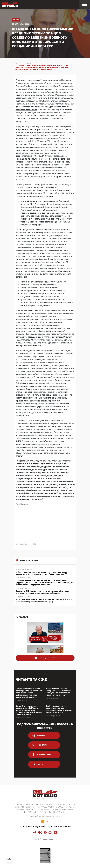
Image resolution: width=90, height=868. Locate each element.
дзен (38, 764)
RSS (47, 822)
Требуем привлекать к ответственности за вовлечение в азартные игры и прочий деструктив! (59, 709)
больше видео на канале (45, 658)
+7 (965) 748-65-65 (61, 827)
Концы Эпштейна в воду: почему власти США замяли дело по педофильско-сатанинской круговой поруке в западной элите (29, 710)
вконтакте (40, 745)
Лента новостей (27, 560)
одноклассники (42, 755)
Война (16, 20)
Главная (18, 64)
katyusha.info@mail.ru (34, 827)
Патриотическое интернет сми (45, 799)
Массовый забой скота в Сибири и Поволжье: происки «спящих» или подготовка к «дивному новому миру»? (59, 692)
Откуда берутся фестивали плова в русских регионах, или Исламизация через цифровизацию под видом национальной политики (29, 693)
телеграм (39, 735)
